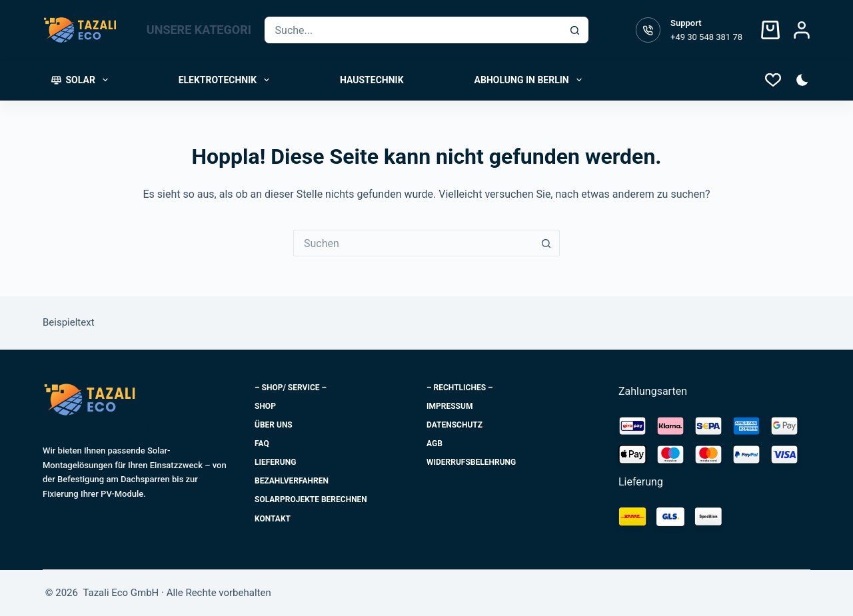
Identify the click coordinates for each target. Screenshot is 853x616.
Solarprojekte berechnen (311, 499)
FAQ (262, 444)
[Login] (802, 30)
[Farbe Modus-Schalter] (802, 80)
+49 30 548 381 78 (706, 37)
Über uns (274, 425)
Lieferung (275, 462)
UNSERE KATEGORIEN (214, 30)
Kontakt (273, 519)
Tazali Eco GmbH (106, 429)
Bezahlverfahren (292, 481)
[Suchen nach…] (414, 30)
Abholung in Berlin (531, 80)
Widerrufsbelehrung (471, 462)
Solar (82, 80)
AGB (434, 444)
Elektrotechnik (227, 80)
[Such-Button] (575, 30)
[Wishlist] (773, 80)
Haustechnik (372, 80)
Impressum (449, 406)
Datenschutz (454, 425)
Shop (265, 406)
